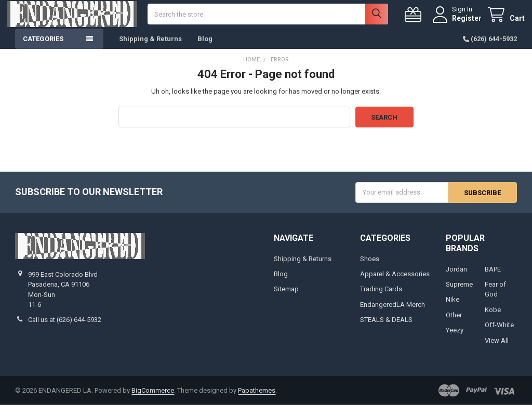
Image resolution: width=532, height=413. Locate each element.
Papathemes (257, 398)
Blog (205, 47)
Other (454, 323)
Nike (453, 308)
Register (459, 22)
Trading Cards (381, 297)
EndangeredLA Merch (393, 312)
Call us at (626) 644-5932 (65, 328)
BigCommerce (153, 398)
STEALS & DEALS (386, 328)
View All (497, 348)
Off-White (499, 333)
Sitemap (286, 297)
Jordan (456, 277)
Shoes (370, 267)
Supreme (459, 292)
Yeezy (455, 338)
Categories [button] (43, 47)
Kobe (493, 318)
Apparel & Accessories (395, 282)
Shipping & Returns (150, 47)
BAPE (493, 277)
